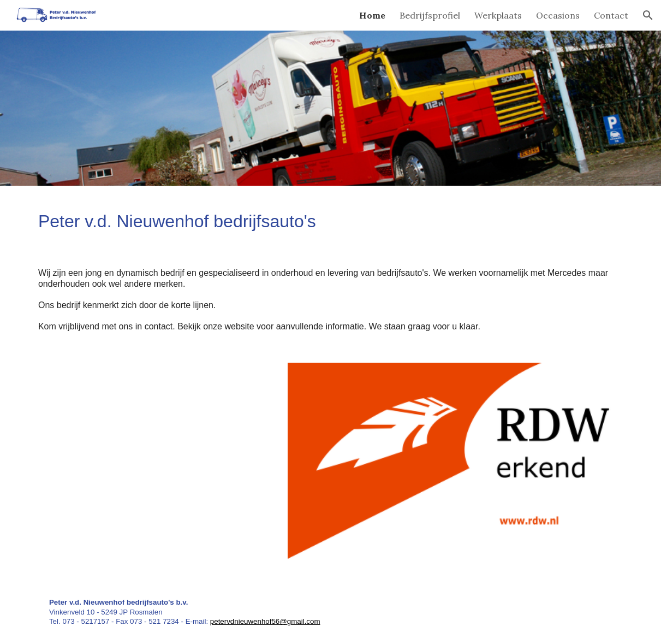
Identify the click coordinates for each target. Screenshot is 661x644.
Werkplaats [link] (498, 15)
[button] (648, 15)
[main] (330, 218)
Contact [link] (611, 15)
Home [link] (372, 15)
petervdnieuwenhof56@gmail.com (265, 621)
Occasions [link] (558, 15)
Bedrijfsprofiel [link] (430, 15)
